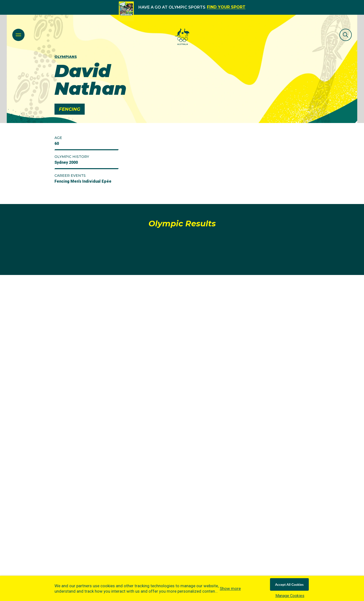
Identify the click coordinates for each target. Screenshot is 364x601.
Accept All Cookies (289, 584)
